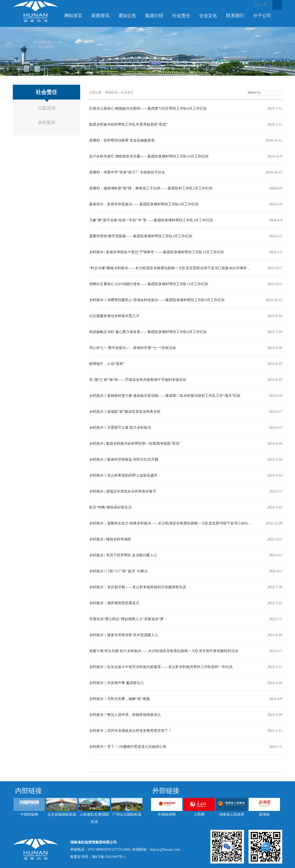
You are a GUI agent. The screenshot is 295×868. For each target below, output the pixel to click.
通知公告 (127, 16)
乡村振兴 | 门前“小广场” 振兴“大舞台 (118, 571)
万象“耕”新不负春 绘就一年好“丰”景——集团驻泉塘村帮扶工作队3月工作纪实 (151, 220)
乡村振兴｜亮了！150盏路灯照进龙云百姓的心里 (128, 747)
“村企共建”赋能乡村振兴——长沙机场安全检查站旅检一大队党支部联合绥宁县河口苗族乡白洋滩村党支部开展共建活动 (171, 268)
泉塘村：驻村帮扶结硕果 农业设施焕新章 (122, 140)
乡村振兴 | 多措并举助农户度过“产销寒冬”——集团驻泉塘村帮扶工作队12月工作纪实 (157, 252)
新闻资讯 (100, 16)
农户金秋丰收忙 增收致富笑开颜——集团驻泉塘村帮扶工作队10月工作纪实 (149, 156)
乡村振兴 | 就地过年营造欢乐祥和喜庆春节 (123, 491)
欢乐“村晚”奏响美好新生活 (110, 507)
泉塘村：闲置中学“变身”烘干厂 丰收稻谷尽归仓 (127, 172)
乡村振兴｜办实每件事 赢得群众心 (117, 683)
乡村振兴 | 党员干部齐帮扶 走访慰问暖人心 (123, 555)
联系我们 (235, 16)
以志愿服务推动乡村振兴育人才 (114, 316)
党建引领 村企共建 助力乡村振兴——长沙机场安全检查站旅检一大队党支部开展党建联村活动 (164, 651)
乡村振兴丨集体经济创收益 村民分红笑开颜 (124, 459)
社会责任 (181, 16)
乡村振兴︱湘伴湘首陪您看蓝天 (114, 603)
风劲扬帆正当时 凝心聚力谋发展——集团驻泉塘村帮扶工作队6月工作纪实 (148, 332)
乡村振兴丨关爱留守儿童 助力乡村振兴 (120, 427)
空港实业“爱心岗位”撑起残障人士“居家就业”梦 (126, 619)
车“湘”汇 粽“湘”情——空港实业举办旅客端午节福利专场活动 (138, 380)
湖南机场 (111, 92)
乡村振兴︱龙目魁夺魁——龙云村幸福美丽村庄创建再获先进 (138, 587)
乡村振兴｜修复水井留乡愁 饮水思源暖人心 (124, 635)
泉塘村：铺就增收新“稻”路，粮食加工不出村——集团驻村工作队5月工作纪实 (151, 188)
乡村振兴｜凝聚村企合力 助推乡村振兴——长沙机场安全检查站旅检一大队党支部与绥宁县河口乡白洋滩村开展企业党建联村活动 (171, 523)
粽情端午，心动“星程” (107, 364)
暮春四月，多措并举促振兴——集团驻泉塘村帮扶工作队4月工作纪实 (144, 204)
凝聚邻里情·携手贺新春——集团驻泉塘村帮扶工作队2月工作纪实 (141, 236)
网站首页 (73, 16)
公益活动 (46, 108)
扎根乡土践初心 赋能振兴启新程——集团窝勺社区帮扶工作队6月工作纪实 (148, 108)
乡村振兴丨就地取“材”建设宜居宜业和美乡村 (125, 412)
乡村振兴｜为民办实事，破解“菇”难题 (119, 699)
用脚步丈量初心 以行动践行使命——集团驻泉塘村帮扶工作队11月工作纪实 (149, 284)
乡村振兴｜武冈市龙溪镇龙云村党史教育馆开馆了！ (130, 731)
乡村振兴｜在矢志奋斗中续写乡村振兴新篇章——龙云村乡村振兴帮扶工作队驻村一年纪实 (161, 667)
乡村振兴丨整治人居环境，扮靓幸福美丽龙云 (125, 715)
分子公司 (262, 16)
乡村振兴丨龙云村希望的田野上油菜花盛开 (123, 475)
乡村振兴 (46, 122)
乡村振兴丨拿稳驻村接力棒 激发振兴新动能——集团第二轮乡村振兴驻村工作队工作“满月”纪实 (165, 396)
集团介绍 (154, 16)
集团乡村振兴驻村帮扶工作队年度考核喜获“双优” (128, 124)
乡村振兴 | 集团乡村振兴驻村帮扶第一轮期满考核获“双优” (135, 443)
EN (257, 5)
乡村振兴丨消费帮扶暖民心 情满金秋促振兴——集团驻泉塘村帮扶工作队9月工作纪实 (157, 300)
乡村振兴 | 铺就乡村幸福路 (110, 539)
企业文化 (208, 16)
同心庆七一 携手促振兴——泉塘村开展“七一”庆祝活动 (132, 348)
